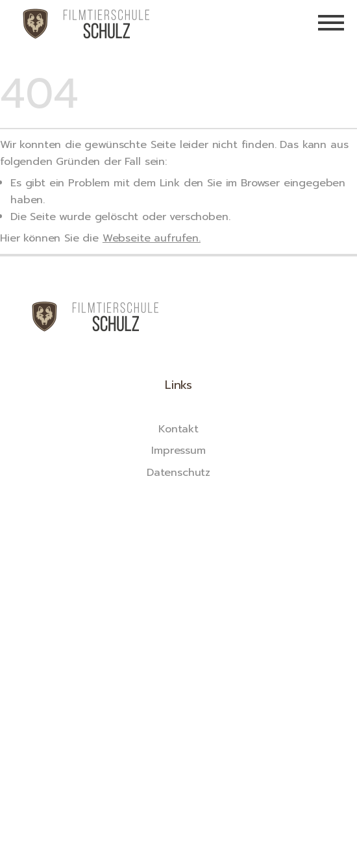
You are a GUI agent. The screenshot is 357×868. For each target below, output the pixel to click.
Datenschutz (178, 472)
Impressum (178, 450)
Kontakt (178, 429)
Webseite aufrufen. (152, 238)
